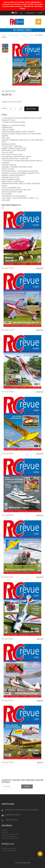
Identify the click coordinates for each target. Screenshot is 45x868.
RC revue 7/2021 (8, 577)
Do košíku (31, 109)
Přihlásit (30, 13)
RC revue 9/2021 (8, 454)
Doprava (5, 832)
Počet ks (5, 108)
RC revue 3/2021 (8, 701)
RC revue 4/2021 (8, 639)
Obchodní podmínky (9, 836)
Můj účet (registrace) (9, 848)
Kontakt (4, 830)
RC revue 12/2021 (8, 268)
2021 (32, 35)
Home (4, 35)
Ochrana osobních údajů (11, 838)
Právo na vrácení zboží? (10, 834)
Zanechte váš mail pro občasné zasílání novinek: (22, 781)
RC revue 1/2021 (8, 762)
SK (16, 13)
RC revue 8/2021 (8, 515)
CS (12, 13)
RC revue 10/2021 (8, 392)
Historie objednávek (9, 850)
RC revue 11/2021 (8, 330)
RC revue (24, 35)
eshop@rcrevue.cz (13, 815)
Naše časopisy (14, 35)
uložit (27, 786)
